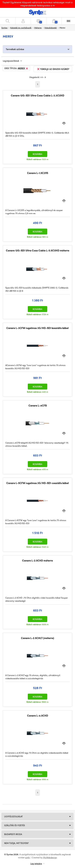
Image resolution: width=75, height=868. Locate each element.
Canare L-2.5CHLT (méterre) (38, 638)
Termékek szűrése (15, 49)
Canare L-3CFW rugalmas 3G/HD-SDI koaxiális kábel (37, 328)
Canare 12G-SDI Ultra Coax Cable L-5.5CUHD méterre (38, 250)
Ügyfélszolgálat (13, 816)
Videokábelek (51, 28)
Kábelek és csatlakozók (21, 28)
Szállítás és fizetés (15, 825)
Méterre (38, 28)
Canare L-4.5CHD (38, 716)
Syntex (4, 28)
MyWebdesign (50, 857)
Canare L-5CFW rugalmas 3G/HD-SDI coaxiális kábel (38, 483)
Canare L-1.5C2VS (38, 173)
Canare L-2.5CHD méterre (37, 560)
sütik (27, 857)
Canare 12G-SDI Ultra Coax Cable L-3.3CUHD (38, 95)
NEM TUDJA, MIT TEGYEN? (16, 843)
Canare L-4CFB (38, 405)
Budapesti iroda (13, 834)
